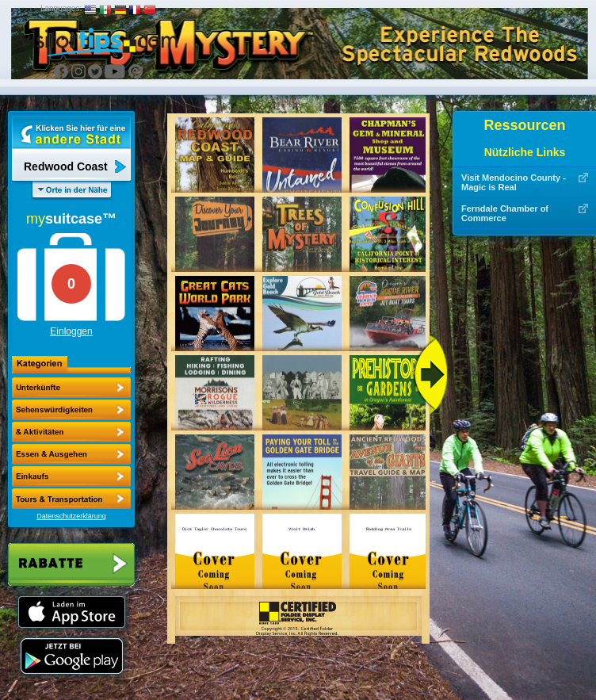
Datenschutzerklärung (71, 516)
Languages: (61, 8)
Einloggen (71, 331)
